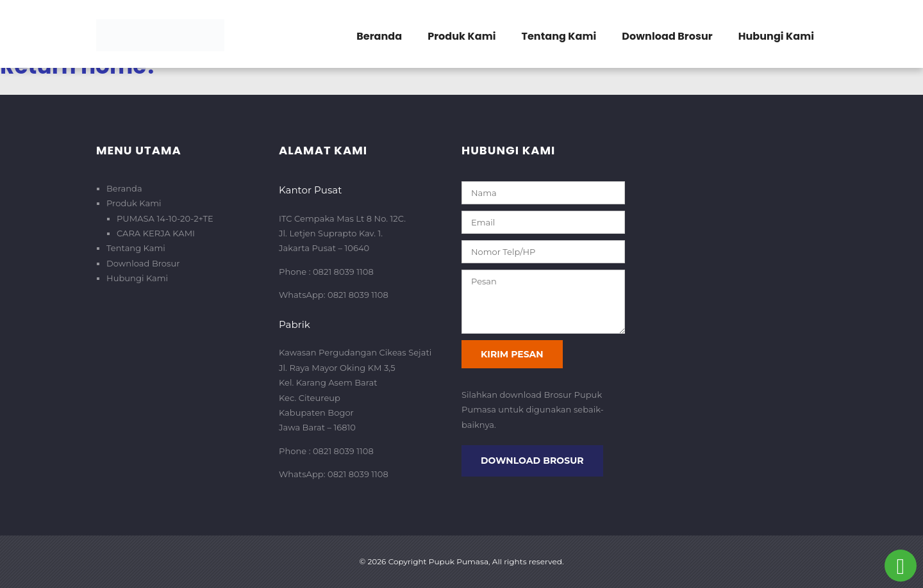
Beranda (379, 36)
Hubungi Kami (776, 36)
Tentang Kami (559, 36)
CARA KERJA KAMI (156, 233)
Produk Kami (462, 36)
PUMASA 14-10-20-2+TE (165, 218)
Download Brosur (667, 36)
